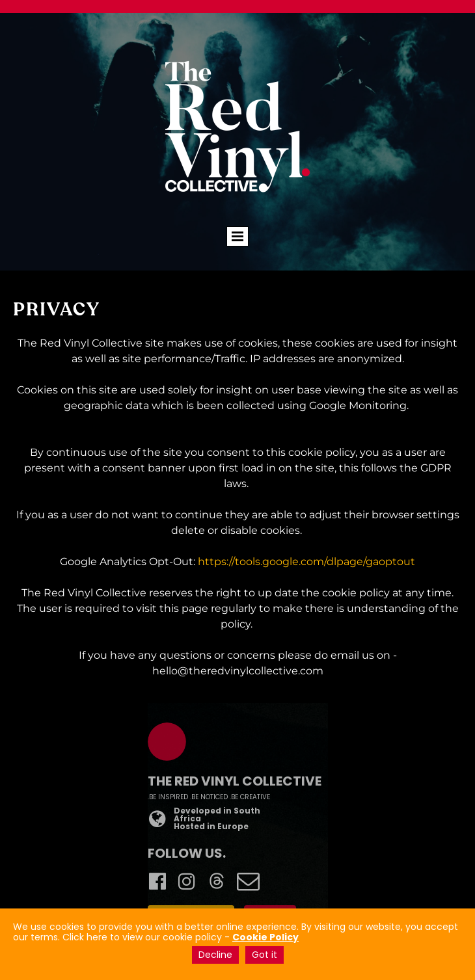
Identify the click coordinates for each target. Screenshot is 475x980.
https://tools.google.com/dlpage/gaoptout (306, 562)
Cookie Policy (265, 937)
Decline (215, 955)
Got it (265, 955)
